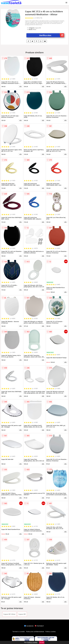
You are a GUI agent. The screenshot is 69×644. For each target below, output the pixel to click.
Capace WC (22, 614)
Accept (42, 642)
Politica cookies (51, 632)
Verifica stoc (52, 35)
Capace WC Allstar (9, 614)
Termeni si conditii (19, 632)
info (20, 86)
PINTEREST (39, 626)
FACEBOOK (29, 626)
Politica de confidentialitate (35, 632)
